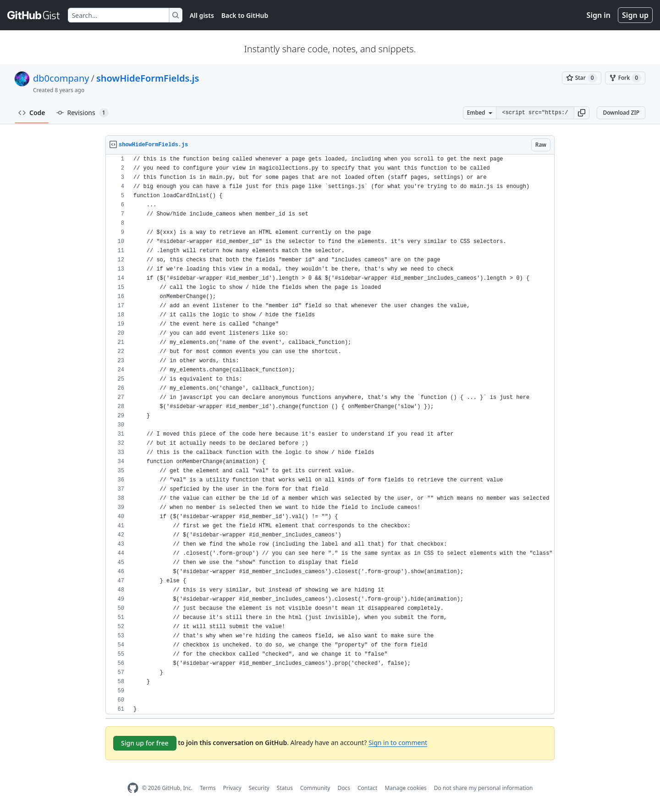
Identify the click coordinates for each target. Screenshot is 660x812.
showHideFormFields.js (148, 78)
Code (32, 113)
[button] (582, 113)
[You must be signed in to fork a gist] (625, 78)
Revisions (82, 113)
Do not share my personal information (484, 788)
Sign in (599, 15)
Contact (367, 788)
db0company (61, 78)
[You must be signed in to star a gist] (582, 78)
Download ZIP (621, 113)
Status (285, 788)
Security (259, 788)
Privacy (232, 788)
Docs (344, 788)
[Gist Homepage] (34, 15)
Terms (208, 788)
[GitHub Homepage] (133, 788)
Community (315, 788)
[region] (330, 434)
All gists (202, 15)
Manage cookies (405, 788)
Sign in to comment (398, 743)
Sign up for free (145, 743)
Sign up (635, 15)
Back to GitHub (245, 15)
